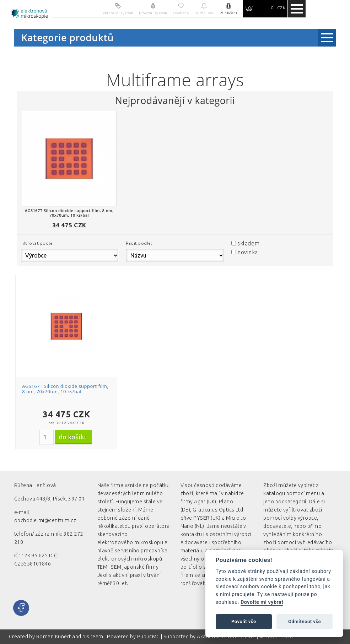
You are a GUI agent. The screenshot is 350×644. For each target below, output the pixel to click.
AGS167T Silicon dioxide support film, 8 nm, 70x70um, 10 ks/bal (65, 389)
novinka (247, 252)
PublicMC (149, 637)
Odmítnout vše (305, 621)
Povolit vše (244, 621)
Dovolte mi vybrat (262, 602)
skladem (248, 243)
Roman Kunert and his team (70, 637)
